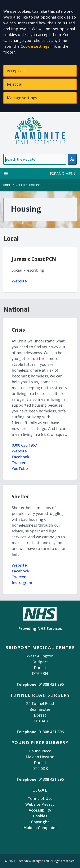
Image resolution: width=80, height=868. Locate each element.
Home (7, 185)
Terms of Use (40, 798)
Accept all (16, 71)
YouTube (20, 468)
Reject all (15, 84)
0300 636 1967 (24, 445)
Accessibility (40, 810)
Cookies (40, 816)
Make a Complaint (40, 828)
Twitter (19, 463)
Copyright (40, 822)
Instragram (22, 583)
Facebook (21, 457)
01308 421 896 (51, 684)
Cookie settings (35, 46)
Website (19, 281)
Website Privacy (40, 804)
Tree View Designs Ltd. (33, 861)
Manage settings (22, 98)
